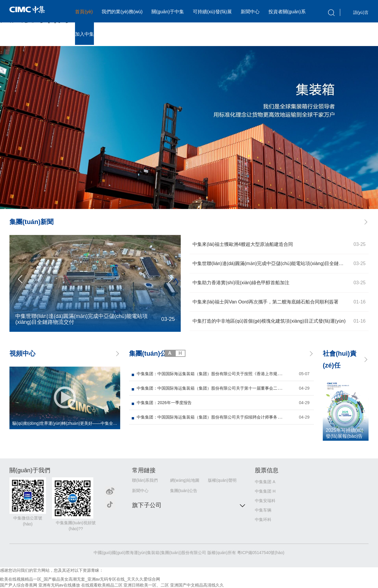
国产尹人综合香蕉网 (19, 585)
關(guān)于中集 (168, 12)
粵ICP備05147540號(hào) (261, 553)
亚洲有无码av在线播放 (59, 585)
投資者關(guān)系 (287, 12)
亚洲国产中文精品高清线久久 (197, 585)
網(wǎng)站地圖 (185, 480)
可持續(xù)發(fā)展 (212, 12)
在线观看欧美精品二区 (102, 585)
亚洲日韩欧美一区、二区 (146, 585)
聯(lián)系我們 (145, 480)
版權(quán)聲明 (222, 480)
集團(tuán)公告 (184, 491)
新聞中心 (250, 12)
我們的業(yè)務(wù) (122, 12)
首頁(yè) (84, 12)
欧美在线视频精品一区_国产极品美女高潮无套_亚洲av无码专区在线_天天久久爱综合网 (80, 579)
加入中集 (84, 34)
